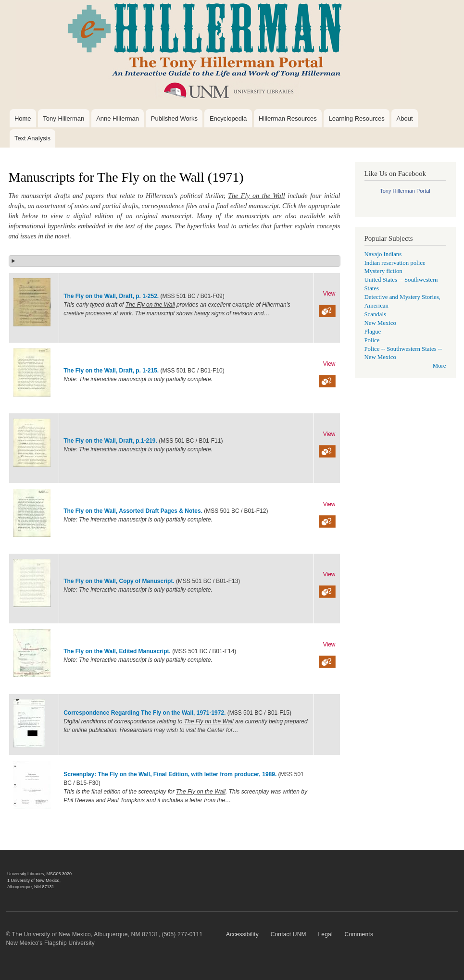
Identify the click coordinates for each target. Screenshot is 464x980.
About (405, 118)
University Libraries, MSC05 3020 (39, 874)
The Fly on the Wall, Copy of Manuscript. (120, 581)
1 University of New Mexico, (34, 881)
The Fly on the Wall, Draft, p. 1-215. (111, 371)
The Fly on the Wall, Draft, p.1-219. (111, 441)
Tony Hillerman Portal (405, 191)
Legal (325, 934)
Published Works (174, 118)
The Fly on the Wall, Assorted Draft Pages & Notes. (134, 511)
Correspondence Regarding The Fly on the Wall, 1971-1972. (144, 713)
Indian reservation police (395, 263)
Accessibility (242, 934)
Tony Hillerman (63, 118)
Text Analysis (32, 138)
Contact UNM (288, 934)
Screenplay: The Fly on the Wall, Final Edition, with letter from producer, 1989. (170, 774)
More (439, 366)
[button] (175, 261)
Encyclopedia (228, 118)
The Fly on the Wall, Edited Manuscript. (118, 651)
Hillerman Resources (288, 118)
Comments (359, 934)
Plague (373, 332)
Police (372, 340)
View (329, 294)
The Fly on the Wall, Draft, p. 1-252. (111, 296)
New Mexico (380, 323)
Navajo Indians (383, 254)
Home (23, 118)
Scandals (375, 314)
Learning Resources (356, 118)
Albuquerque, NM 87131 (31, 887)
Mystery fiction (383, 271)
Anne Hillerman (118, 118)
